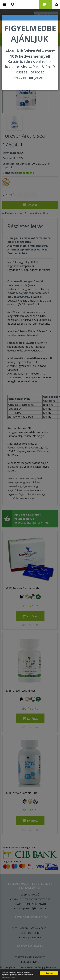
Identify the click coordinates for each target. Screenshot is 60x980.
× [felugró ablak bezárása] (55, 17)
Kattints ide (19, 61)
